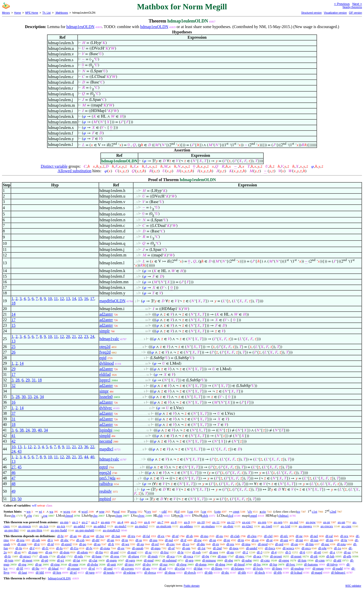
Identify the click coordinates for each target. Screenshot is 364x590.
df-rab (36, 540)
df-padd (337, 568)
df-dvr (147, 564)
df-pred (263, 544)
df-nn (230, 552)
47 (13, 478)
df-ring (55, 564)
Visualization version (335, 13)
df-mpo (156, 548)
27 (13, 467)
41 (13, 436)
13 (68, 299)
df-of (171, 548)
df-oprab (138, 548)
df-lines (277, 568)
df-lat (76, 560)
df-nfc (284, 536)
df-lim (310, 544)
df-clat (93, 560)
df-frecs (270, 548)
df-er (18, 552)
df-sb (189, 536)
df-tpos (234, 548)
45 (19, 467)
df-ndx (79, 556)
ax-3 (94, 522)
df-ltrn (57, 572)
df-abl (337, 560)
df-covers (128, 568)
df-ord (279, 544)
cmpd (253, 516)
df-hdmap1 (338, 572)
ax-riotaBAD (111, 530)
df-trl (73, 572)
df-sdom (82, 552)
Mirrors (6, 13)
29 (13, 369)
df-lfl (20, 568)
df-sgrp (130, 560)
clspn (118, 516)
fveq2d (105, 352)
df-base (97, 556)
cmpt (236, 511)
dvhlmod (107, 363)
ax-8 (174, 522)
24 (92, 336)
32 (13, 386)
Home (18, 13)
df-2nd (217, 548)
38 (21, 430)
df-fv (89, 548)
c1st (315, 511)
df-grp (189, 560)
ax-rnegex (305, 526)
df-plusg (133, 556)
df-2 (245, 552)
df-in (125, 540)
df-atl (162, 568)
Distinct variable (54, 166)
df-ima (246, 544)
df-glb (347, 556)
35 (80, 457)
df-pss (153, 540)
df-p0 (45, 560)
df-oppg (284, 560)
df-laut (23, 572)
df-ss (139, 540)
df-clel (268, 536)
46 (13, 473)
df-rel (155, 544)
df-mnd (149, 560)
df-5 (288, 552)
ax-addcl (79, 526)
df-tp (241, 540)
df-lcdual (296, 572)
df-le (181, 552)
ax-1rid (285, 526)
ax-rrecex (327, 526)
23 (86, 336)
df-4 (274, 552)
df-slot (61, 556)
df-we (125, 544)
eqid (103, 358)
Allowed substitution (75, 171)
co (299, 511)
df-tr (37, 544)
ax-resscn (25, 526)
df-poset (296, 556)
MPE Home (32, 13)
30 (24, 397)
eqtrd (104, 467)
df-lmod (239, 564)
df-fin (99, 552)
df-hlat (198, 568)
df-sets (44, 556)
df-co (186, 544)
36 (86, 447)
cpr (204, 511)
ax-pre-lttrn (35, 530)
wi (40, 511)
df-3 (260, 552)
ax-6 (147, 522)
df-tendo (109, 572)
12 (62, 299)
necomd (106, 441)
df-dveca (150, 572)
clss (95, 516)
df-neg (214, 552)
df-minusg (209, 560)
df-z (333, 552)
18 (13, 303)
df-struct (25, 556)
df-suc (325, 544)
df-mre (222, 556)
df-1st (201, 548)
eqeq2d (105, 473)
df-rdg (322, 548)
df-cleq (252, 536)
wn (29, 511)
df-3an (116, 536)
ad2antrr (106, 314)
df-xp (140, 544)
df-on (294, 544)
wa (51, 511)
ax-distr (229, 526)
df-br (344, 540)
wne (102, 511)
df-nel (314, 536)
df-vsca (188, 556)
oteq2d (105, 347)
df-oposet (73, 568)
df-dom (64, 552)
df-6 (302, 552)
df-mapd (317, 572)
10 (50, 299)
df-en (49, 552)
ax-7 (160, 522)
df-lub (330, 556)
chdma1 (283, 516)
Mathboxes (61, 13)
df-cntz (265, 560)
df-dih (242, 572)
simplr (105, 331)
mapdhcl (106, 449)
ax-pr (326, 522)
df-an (73, 536)
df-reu (20, 540)
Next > (357, 4)
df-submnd (169, 560)
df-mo (204, 536)
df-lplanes (238, 568)
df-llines (217, 568)
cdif (164, 511)
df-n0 (317, 552)
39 (34, 430)
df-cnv (171, 544)
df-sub (197, 552)
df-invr (129, 564)
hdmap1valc (109, 339)
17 (92, 299)
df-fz (7, 556)
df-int (299, 540)
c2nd (333, 511)
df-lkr (36, 568)
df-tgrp (90, 572)
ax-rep (262, 522)
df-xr (148, 552)
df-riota (105, 548)
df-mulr (153, 556)
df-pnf (115, 552)
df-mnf (132, 552)
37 (13, 413)
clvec (141, 516)
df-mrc (240, 556)
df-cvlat (180, 568)
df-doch (260, 572)
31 (34, 380)
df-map (33, 552)
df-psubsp (297, 568)
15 (80, 299)
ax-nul (294, 522)
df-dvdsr (93, 564)
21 (74, 336)
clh (181, 516)
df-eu (219, 536)
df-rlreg (181, 564)
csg (45, 516)
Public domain (192, 586)
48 (13, 484)
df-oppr (73, 564)
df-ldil (40, 572)
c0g (29, 516)
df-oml (108, 568)
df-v (50, 540)
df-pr (227, 540)
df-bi (60, 536)
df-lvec (291, 564)
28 (17, 380)
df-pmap (318, 568)
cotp (218, 511)
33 (30, 397)
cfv (250, 511)
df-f (32, 548)
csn (191, 511)
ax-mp (64, 522)
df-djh (278, 572)
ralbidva (106, 484)
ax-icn (61, 526)
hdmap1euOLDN (80, 27)
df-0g (206, 556)
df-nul (169, 540)
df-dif (96, 540)
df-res (230, 544)
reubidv (106, 491)
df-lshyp (332, 564)
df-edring (129, 572)
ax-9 (187, 522)
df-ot (269, 540)
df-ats (146, 568)
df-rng (22, 564)
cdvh (205, 516)
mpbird (105, 499)
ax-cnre (346, 526)
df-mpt (22, 544)
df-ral (329, 536)
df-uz (347, 552)
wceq (67, 511)
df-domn (201, 564)
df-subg (247, 560)
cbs (13, 516)
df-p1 (60, 560)
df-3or (100, 536)
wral (117, 511)
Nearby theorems (352, 7)
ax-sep (278, 522)
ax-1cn (44, 526)
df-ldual (53, 568)
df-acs (257, 556)
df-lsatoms (311, 564)
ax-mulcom (164, 526)
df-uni (284, 540)
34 (42, 397)
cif (178, 511)
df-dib (209, 572)
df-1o (337, 548)
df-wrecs (288, 548)
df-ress (115, 556)
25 (13, 347)
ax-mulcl (120, 526)
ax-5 (134, 522)
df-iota (341, 544)
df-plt (314, 556)
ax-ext (246, 522)
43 (19, 451)
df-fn (19, 548)
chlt (160, 516)
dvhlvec (106, 408)
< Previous (342, 4)
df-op (255, 540)
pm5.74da (107, 478)
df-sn (213, 540)
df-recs (306, 548)
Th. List (47, 13)
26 (13, 352)
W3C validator (353, 586)
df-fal (146, 536)
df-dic (225, 572)
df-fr (111, 544)
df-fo (59, 548)
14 (74, 299)
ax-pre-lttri (11, 530)
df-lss (257, 564)
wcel (85, 511)
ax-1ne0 (267, 526)
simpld (105, 436)
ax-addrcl (100, 526)
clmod (69, 516)
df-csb (80, 540)
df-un (110, 540)
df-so (97, 544)
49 (13, 491)
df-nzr (164, 564)
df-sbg (229, 560)
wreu (133, 511)
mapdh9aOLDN (112, 301)
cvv (149, 511)
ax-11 (216, 522)
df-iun (314, 540)
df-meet (27, 560)
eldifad (105, 374)
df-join (9, 560)
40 (40, 430)
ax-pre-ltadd (59, 530)
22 (80, 336)
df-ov (121, 548)
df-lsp (273, 564)
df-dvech (190, 572)
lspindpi (106, 430)
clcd (231, 516)
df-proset (276, 556)
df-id (50, 544)
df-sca (171, 556)
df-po (83, 544)
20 (68, 336)
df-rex (344, 536)
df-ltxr (164, 552)
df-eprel (66, 544)
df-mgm (111, 560)
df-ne (299, 536)
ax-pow (311, 522)
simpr (104, 391)
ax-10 (201, 522)
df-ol (92, 568)
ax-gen (105, 522)
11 (56, 299)
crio (263, 511)
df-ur (38, 564)
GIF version (355, 13)
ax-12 (231, 522)
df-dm (201, 544)
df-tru (131, 536)
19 (13, 499)
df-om (186, 548)
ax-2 (85, 522)
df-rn (216, 544)
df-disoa (170, 572)
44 (86, 457)
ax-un (342, 522)
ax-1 (75, 522)
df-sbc (65, 540)
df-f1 (45, 548)
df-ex (161, 536)
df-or (86, 536)
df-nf (175, 536)
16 (86, 299)
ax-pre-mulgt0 (85, 530)
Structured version (311, 13)
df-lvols (258, 568)
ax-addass (186, 526)
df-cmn (320, 560)
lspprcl (105, 380)
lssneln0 (106, 397)
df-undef (252, 548)
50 (19, 499)
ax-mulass (208, 526)
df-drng (220, 564)
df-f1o (74, 548)
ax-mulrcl (141, 526)
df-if (183, 540)
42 (13, 441)
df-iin (329, 540)
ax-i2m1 (247, 526)
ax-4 (120, 522)
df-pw (198, 540)
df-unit (111, 564)
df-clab (235, 536)
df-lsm (302, 560)
